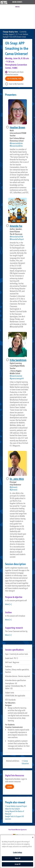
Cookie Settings (17, 853)
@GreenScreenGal (16, 376)
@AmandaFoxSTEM (16, 237)
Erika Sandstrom (18, 360)
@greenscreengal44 (17, 379)
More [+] (8, 604)
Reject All (18, 858)
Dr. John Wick (17, 479)
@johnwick (14, 487)
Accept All (18, 864)
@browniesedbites (16, 143)
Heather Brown (17, 128)
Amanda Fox (16, 226)
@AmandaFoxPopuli (17, 239)
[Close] (33, 837)
